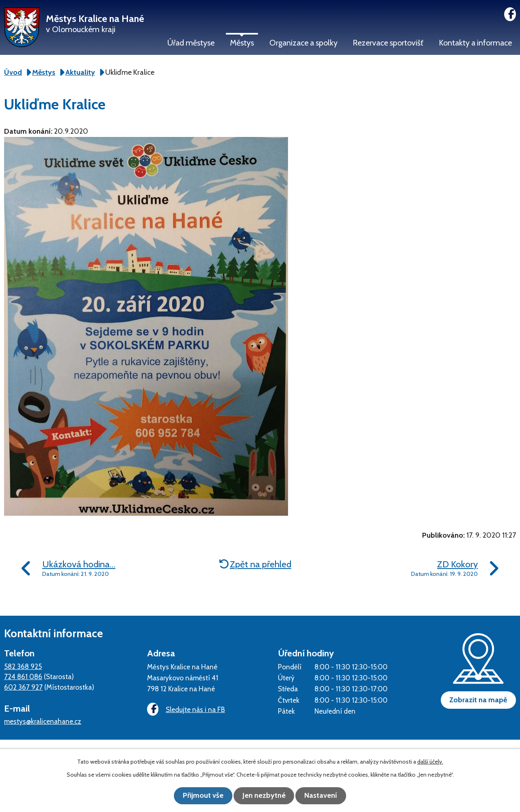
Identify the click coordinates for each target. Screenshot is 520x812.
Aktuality (80, 72)
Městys (242, 43)
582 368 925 (23, 666)
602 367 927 (23, 687)
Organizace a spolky (303, 43)
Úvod (13, 72)
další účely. (430, 762)
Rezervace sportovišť (388, 43)
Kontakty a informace (475, 43)
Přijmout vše (199, 796)
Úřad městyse (191, 43)
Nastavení (325, 796)
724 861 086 (23, 676)
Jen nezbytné (264, 796)
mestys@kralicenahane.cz (43, 721)
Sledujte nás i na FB (185, 710)
